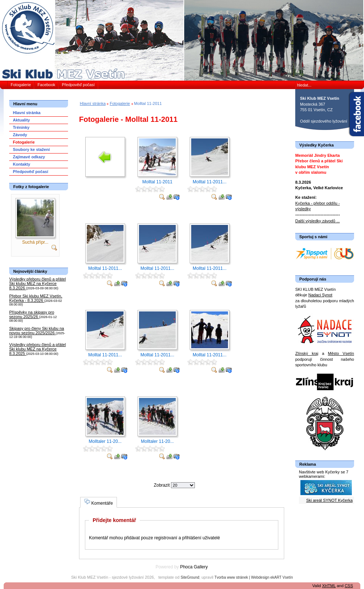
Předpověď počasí (78, 85)
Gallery (201, 567)
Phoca (186, 567)
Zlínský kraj (307, 353)
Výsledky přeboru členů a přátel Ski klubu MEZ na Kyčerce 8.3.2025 (38, 349)
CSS (349, 586)
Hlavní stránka (93, 103)
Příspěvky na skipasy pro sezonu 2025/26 (32, 314)
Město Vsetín (341, 353)
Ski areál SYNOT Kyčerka (329, 500)
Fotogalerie (21, 85)
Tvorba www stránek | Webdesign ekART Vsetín (254, 577)
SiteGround (190, 577)
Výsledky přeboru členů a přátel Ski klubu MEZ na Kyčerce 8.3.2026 (38, 283)
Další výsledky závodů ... (317, 221)
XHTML (329, 586)
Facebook (46, 85)
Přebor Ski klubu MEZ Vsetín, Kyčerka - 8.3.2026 (36, 298)
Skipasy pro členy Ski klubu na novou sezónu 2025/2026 (37, 331)
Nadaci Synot (320, 295)
